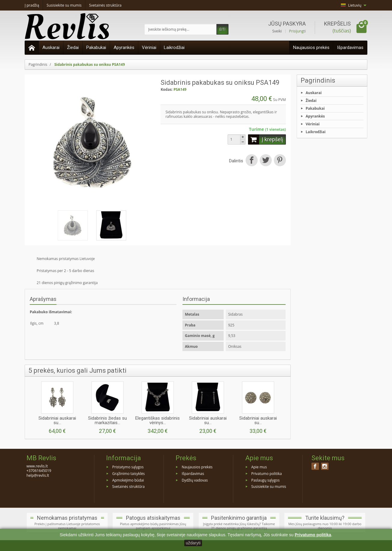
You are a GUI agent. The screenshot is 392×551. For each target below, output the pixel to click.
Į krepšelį (266, 139)
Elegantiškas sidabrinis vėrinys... (158, 420)
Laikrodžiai (174, 47)
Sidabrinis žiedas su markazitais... (107, 420)
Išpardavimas (350, 47)
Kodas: (167, 90)
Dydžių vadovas (195, 480)
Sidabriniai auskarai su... (57, 420)
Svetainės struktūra (128, 487)
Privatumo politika (267, 473)
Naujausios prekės (311, 47)
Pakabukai (96, 47)
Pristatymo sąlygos (128, 467)
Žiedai (73, 47)
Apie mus (259, 467)
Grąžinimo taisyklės (128, 473)
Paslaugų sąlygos (266, 480)
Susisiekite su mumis (269, 487)
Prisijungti (297, 31)
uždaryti (193, 543)
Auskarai (51, 47)
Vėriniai (149, 47)
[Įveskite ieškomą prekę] (181, 29)
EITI (222, 29)
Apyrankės (124, 47)
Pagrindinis (318, 80)
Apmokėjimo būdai (128, 480)
